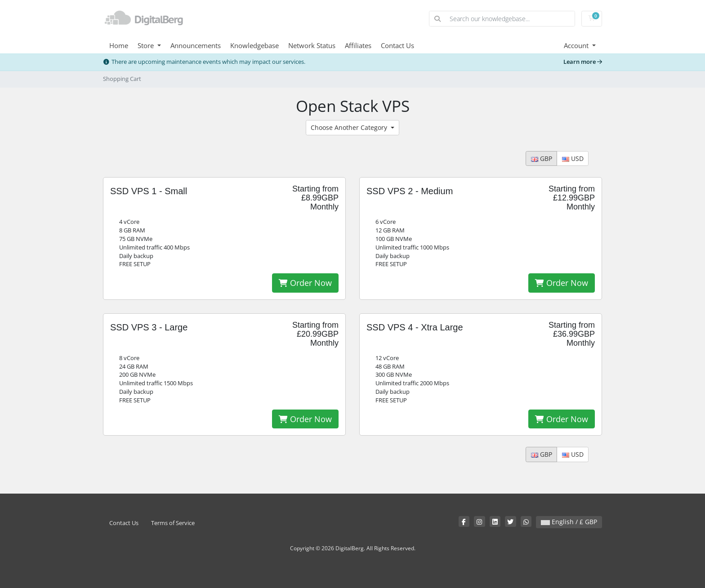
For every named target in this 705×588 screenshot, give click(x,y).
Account (577, 45)
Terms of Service (173, 523)
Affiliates (358, 45)
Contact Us (397, 45)
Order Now (305, 283)
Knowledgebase (254, 45)
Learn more (583, 62)
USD (573, 158)
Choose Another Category (350, 127)
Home (119, 45)
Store (147, 45)
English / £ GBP (569, 522)
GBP (542, 158)
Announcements (196, 45)
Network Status (312, 45)
